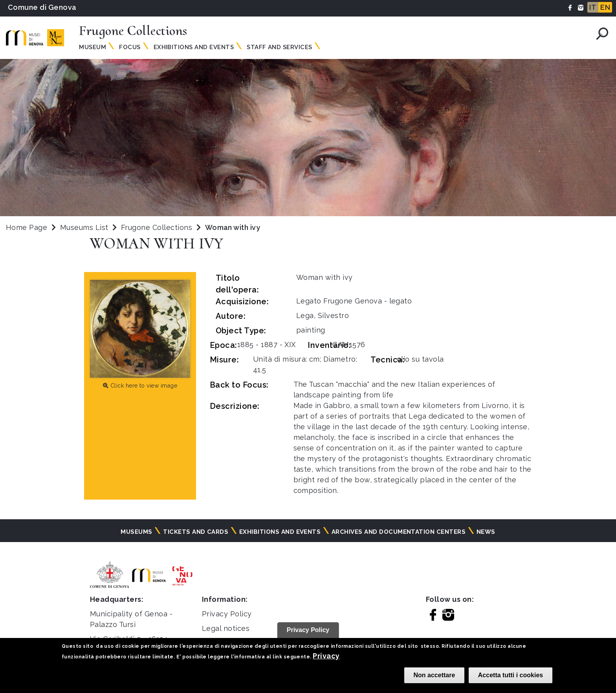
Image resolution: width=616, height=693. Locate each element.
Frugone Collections (158, 227)
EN (605, 7)
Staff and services (280, 47)
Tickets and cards (196, 532)
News (486, 532)
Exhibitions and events (194, 47)
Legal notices (226, 628)
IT (593, 7)
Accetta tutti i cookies (511, 675)
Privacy (326, 656)
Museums (136, 532)
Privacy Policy (227, 614)
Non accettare (434, 675)
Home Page (27, 227)
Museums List (84, 227)
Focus (130, 47)
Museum (93, 47)
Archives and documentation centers (399, 532)
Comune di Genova (42, 7)
